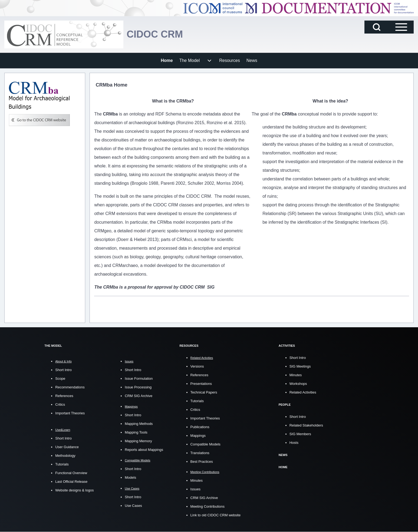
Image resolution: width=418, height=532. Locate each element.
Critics (60, 404)
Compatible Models (205, 444)
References (64, 396)
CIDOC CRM (155, 34)
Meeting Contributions (208, 506)
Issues (196, 489)
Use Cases (133, 506)
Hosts (294, 443)
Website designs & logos (74, 490)
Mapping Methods (139, 424)
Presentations (201, 384)
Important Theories (70, 413)
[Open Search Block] (377, 27)
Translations (200, 453)
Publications (200, 427)
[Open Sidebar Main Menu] (401, 27)
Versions (197, 366)
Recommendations (70, 387)
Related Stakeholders (306, 425)
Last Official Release (71, 482)
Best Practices (202, 462)
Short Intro (63, 370)
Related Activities (303, 392)
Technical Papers (204, 392)
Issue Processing (138, 387)
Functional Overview (71, 473)
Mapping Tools (136, 432)
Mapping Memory (138, 441)
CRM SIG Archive (139, 396)
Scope (60, 379)
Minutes (197, 480)
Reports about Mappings (144, 450)
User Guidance (67, 447)
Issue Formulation (139, 379)
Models (130, 478)
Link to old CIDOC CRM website (216, 515)
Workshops (298, 384)
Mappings (198, 436)
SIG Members (300, 434)
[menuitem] (167, 61)
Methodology (65, 456)
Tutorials (62, 464)
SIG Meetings (300, 366)
